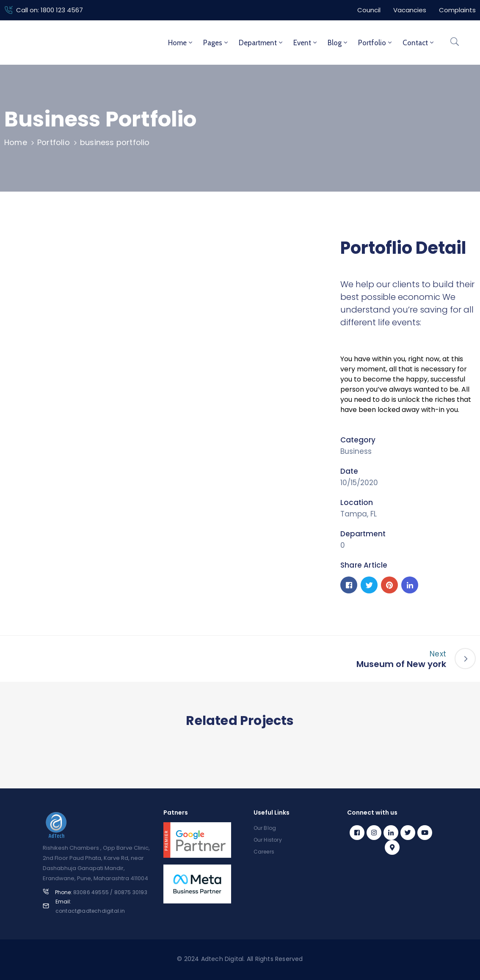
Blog (338, 43)
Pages (216, 43)
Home (181, 43)
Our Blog (265, 828)
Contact (419, 43)
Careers (264, 852)
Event (306, 43)
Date (349, 471)
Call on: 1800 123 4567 (50, 10)
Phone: (101, 892)
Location (357, 502)
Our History (268, 840)
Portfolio (376, 43)
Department (261, 43)
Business (356, 451)
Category (358, 440)
